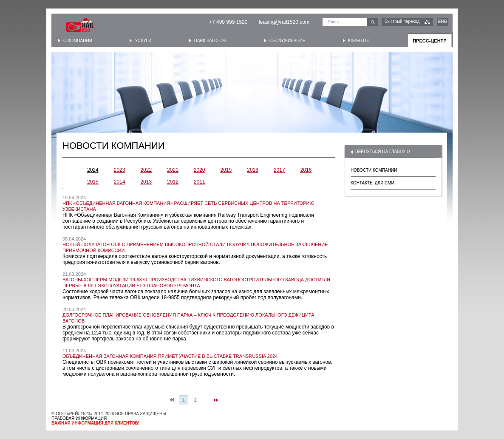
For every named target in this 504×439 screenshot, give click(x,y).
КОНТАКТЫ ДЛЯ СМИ (372, 183)
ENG (443, 21)
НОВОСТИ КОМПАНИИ (374, 170)
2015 (93, 182)
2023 (120, 170)
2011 (200, 182)
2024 (93, 170)
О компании (78, 41)
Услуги (143, 41)
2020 (200, 170)
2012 (173, 182)
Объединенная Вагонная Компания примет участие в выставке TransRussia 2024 (170, 356)
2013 (146, 182)
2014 (120, 182)
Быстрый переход (402, 21)
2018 (253, 170)
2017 (279, 170)
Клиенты (358, 41)
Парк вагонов (210, 41)
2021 (173, 170)
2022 (146, 170)
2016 (306, 170)
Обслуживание (287, 41)
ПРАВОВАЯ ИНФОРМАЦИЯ (79, 418)
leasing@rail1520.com (284, 22)
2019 (226, 170)
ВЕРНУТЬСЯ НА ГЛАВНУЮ (382, 152)
